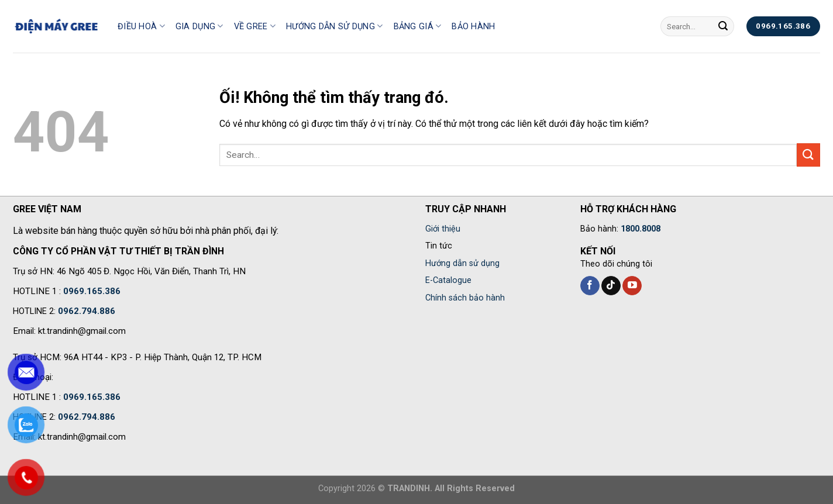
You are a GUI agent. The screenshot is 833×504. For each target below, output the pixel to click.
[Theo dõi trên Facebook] (590, 286)
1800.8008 (641, 229)
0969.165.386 (92, 291)
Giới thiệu (443, 229)
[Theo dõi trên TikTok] (611, 286)
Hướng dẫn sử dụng (334, 26)
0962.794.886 (87, 311)
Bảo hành (473, 27)
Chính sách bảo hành (465, 298)
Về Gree (255, 26)
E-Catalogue (448, 280)
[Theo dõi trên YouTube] (632, 286)
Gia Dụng (199, 26)
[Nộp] (723, 26)
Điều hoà (141, 26)
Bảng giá (418, 26)
